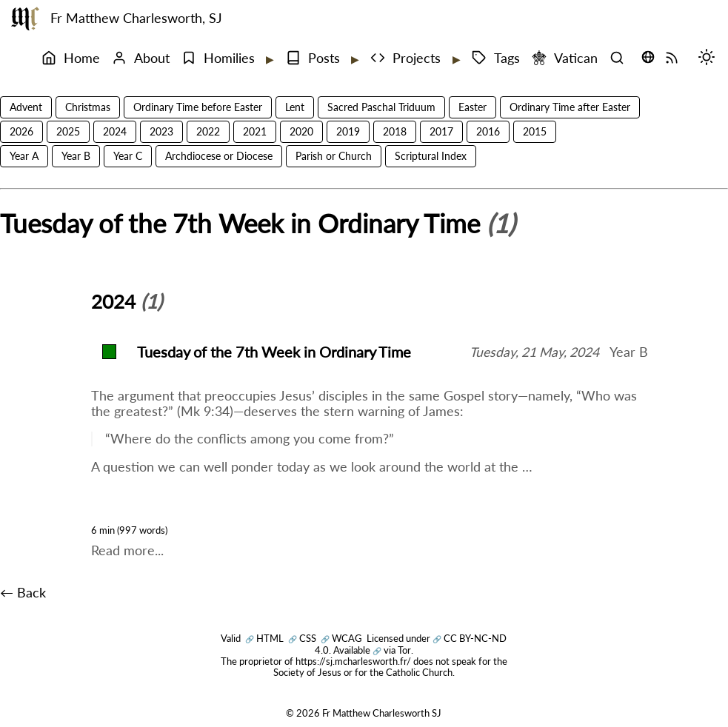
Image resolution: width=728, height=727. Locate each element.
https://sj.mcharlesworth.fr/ (353, 661)
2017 (441, 131)
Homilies (218, 58)
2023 (161, 131)
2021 (255, 131)
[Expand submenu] (269, 59)
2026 (21, 131)
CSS (302, 638)
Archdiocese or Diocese (219, 156)
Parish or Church (334, 156)
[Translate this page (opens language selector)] (648, 57)
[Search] (621, 58)
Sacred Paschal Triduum (381, 107)
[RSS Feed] (675, 58)
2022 (208, 131)
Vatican (565, 58)
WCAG (341, 638)
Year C (128, 156)
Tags (496, 58)
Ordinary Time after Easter (570, 107)
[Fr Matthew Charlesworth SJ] (25, 19)
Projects (405, 58)
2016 (488, 131)
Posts (313, 58)
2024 (115, 131)
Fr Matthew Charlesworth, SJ (136, 18)
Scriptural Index (431, 156)
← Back (23, 593)
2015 (535, 131)
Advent (26, 107)
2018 (395, 131)
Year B (76, 156)
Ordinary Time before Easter (198, 107)
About (141, 58)
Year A (24, 156)
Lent (295, 107)
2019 (348, 131)
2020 (301, 131)
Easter (472, 107)
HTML (264, 638)
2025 (68, 131)
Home (71, 58)
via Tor (392, 650)
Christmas (88, 107)
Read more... (127, 550)
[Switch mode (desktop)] (710, 58)
